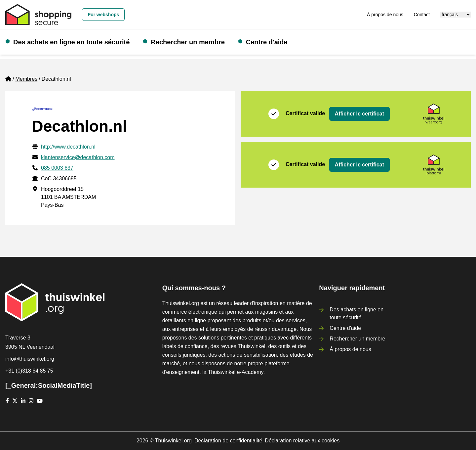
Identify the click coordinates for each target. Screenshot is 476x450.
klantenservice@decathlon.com (78, 157)
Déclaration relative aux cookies (302, 441)
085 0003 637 (57, 168)
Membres (26, 79)
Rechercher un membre (188, 42)
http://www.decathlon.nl (68, 147)
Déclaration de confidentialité (228, 441)
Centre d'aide (267, 42)
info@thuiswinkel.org (30, 359)
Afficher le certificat (359, 114)
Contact (422, 15)
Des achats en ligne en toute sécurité (71, 42)
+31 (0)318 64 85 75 (29, 371)
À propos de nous (385, 15)
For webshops (103, 15)
